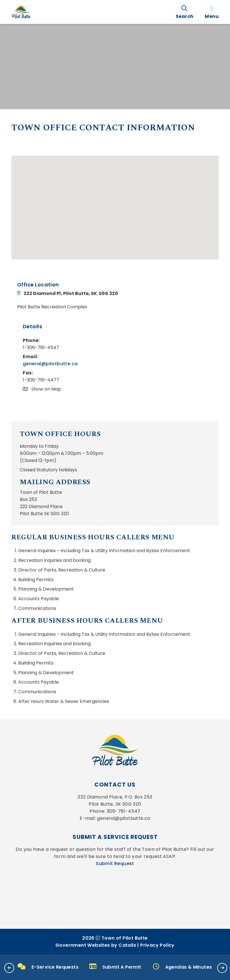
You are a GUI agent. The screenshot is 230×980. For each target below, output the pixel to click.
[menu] (212, 12)
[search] (185, 12)
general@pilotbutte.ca (50, 364)
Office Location (38, 285)
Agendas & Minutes (182, 967)
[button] (9, 968)
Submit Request (115, 864)
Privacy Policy (157, 945)
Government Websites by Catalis (96, 945)
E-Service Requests (48, 967)
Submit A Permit (115, 967)
